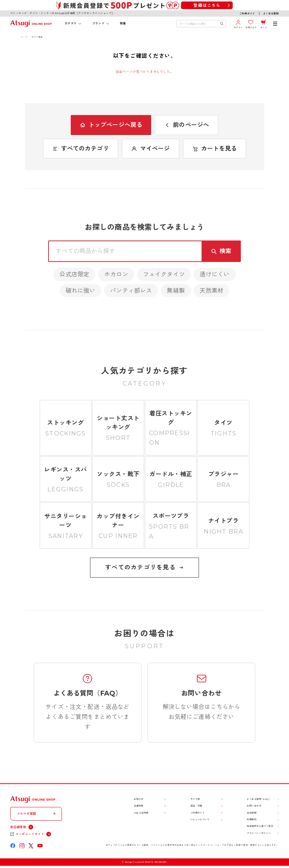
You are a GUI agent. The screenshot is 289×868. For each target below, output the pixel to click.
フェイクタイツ (164, 274)
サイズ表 (195, 799)
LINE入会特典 (141, 813)
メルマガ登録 (27, 814)
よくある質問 (271, 14)
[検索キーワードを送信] (222, 24)
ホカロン (116, 274)
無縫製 (176, 291)
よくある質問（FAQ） (259, 799)
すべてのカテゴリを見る (144, 567)
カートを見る (215, 149)
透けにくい (215, 274)
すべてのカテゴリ (81, 149)
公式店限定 (74, 274)
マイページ (151, 149)
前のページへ (187, 125)
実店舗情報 (18, 827)
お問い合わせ (254, 806)
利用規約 (252, 820)
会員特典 (139, 806)
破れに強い (81, 291)
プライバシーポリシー (259, 833)
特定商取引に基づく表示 (260, 826)
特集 (123, 23)
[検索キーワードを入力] (198, 24)
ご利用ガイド (247, 14)
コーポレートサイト (30, 834)
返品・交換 (196, 806)
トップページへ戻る (111, 125)
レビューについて (200, 820)
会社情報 (252, 813)
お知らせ (139, 799)
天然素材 (212, 291)
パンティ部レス (131, 291)
